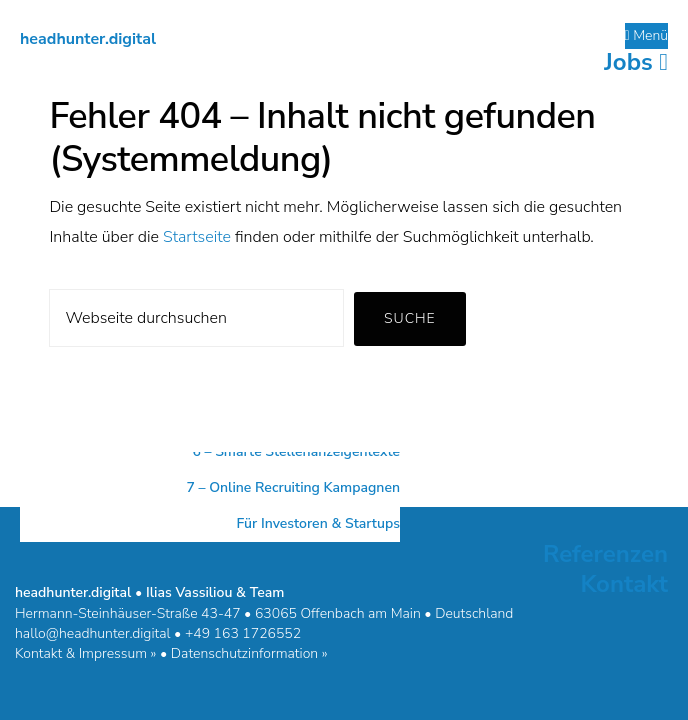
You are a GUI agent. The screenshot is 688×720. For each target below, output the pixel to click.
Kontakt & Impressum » (85, 653)
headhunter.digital (88, 39)
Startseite (197, 237)
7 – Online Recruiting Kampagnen (293, 487)
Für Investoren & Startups (318, 523)
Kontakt (624, 584)
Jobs (636, 62)
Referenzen (605, 554)
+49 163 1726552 (243, 633)
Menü (647, 35)
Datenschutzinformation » (249, 653)
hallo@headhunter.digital (93, 633)
